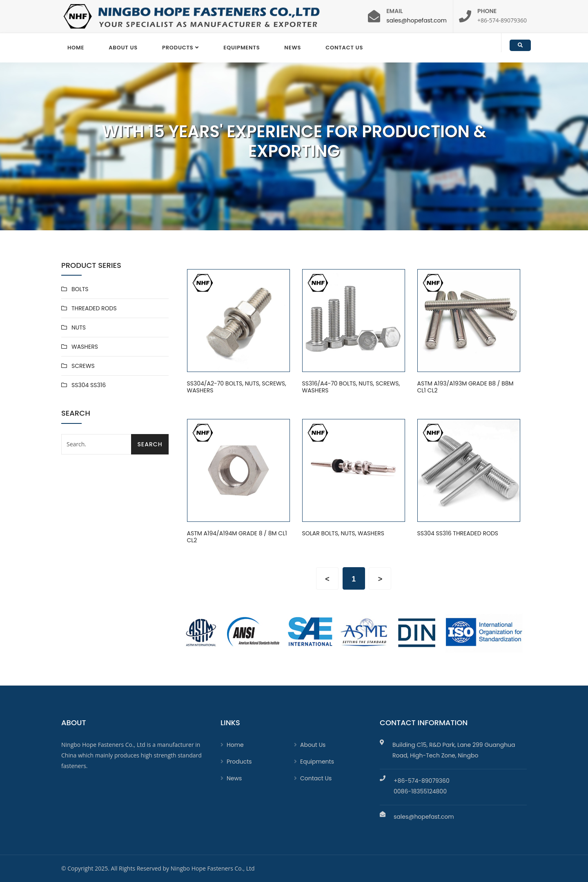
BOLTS (80, 289)
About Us (123, 48)
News (293, 48)
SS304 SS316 (89, 385)
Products (178, 48)
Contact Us (344, 48)
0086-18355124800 (420, 791)
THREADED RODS (94, 308)
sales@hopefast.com (416, 20)
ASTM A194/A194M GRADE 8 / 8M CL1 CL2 (237, 537)
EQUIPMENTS (242, 48)
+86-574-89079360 (422, 781)
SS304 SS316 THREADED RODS (458, 534)
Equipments (317, 762)
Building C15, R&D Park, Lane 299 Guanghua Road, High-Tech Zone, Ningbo (454, 750)
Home (76, 48)
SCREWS (83, 366)
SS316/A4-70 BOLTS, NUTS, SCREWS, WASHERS (351, 387)
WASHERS (85, 347)
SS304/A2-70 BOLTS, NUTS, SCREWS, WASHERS (237, 387)
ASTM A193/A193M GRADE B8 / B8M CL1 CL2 (465, 387)
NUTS (79, 327)
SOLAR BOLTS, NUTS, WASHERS (343, 534)
